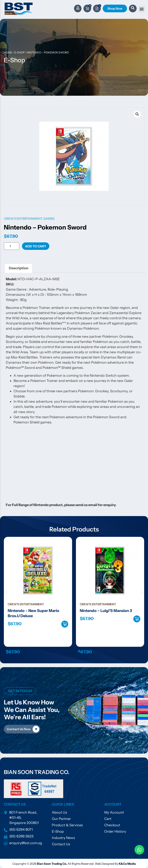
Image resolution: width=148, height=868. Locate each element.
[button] (142, 9)
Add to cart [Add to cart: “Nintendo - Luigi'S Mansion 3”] (137, 619)
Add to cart (36, 246)
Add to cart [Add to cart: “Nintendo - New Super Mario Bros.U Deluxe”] (65, 624)
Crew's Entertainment (23, 219)
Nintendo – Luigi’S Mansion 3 (106, 611)
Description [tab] (19, 268)
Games (49, 219)
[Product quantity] (12, 246)
